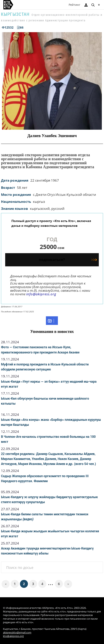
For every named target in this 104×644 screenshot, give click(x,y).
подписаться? (68, 260)
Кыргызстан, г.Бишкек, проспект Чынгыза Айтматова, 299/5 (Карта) (45, 629)
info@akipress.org (41, 294)
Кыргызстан (15, 14)
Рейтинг (74, 5)
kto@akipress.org (13, 636)
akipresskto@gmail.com (17, 633)
